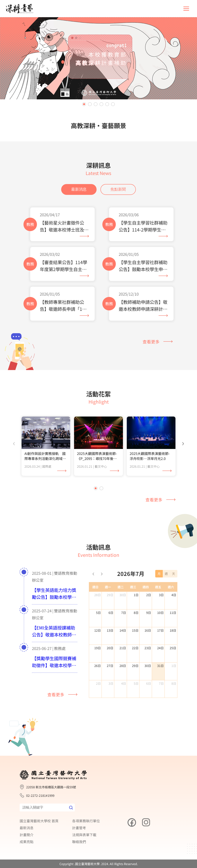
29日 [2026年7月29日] (135, 685)
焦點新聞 (118, 208)
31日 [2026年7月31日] (160, 685)
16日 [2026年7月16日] (148, 649)
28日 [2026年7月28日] (123, 685)
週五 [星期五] (158, 606)
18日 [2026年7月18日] (173, 649)
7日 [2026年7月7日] (124, 631)
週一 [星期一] (108, 606)
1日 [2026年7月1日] (136, 614)
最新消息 (79, 208)
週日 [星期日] (95, 606)
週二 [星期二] (121, 606)
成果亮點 (27, 842)
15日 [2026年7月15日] (135, 649)
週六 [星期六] (171, 606)
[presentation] (14, 461)
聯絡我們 (79, 842)
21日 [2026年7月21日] (123, 667)
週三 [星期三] (133, 606)
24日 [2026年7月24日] (160, 667)
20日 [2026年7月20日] (110, 667)
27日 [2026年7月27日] (110, 685)
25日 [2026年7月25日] (173, 667)
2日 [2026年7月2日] (149, 614)
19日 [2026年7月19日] (98, 667)
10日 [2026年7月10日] (160, 631)
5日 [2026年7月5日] (98, 631)
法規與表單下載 (84, 835)
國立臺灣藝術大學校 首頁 (39, 821)
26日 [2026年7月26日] (98, 685)
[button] (84, 104)
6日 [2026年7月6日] (111, 631)
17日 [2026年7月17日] (160, 649)
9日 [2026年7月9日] (149, 631)
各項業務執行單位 (86, 821)
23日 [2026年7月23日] (148, 667)
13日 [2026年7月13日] (110, 649)
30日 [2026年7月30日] (148, 685)
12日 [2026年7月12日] (98, 649)
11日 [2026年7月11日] (173, 631)
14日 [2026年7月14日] (123, 649)
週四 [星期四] (146, 606)
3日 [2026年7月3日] (161, 614)
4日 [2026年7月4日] (174, 614)
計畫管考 (79, 828)
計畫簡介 (27, 835)
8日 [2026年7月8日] (136, 631)
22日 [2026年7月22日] (135, 667)
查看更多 (158, 360)
